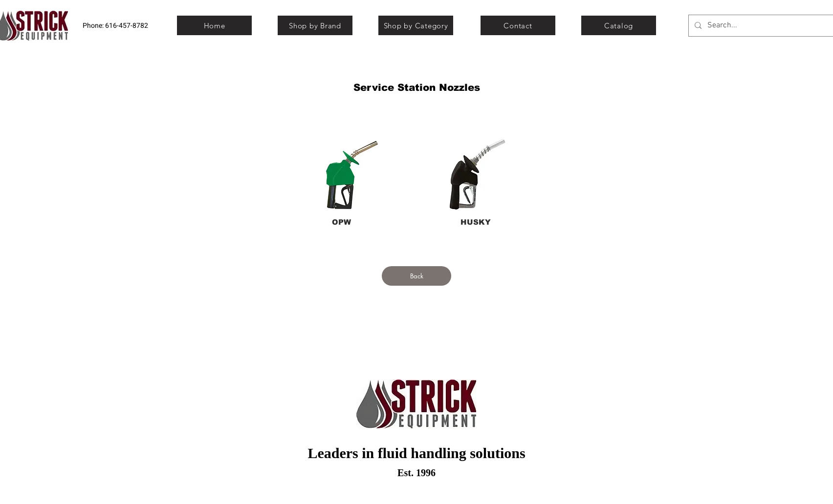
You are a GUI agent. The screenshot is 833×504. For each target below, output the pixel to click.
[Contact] (518, 25)
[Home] (214, 25)
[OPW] (341, 222)
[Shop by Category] (416, 25)
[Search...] (762, 26)
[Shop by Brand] (315, 25)
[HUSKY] (476, 222)
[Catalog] (619, 25)
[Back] (416, 276)
